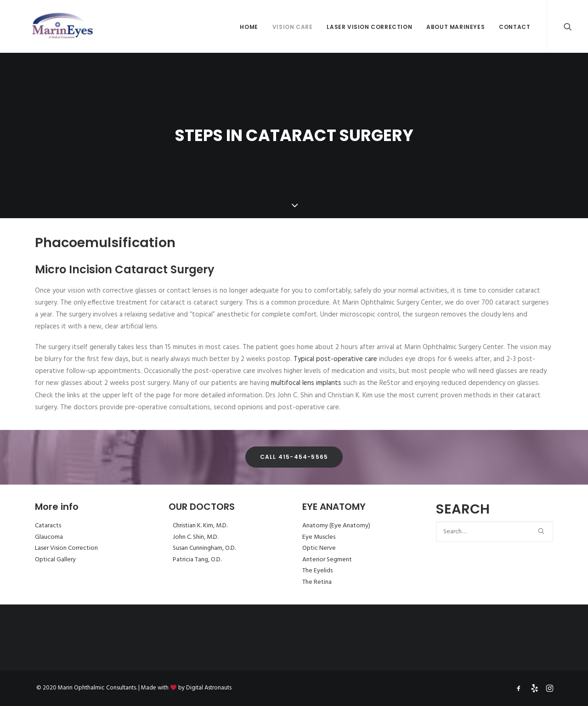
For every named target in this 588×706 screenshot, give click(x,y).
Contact (514, 27)
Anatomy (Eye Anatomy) (336, 526)
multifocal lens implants (306, 383)
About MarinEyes (455, 27)
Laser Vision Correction (369, 27)
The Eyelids (317, 571)
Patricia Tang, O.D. (197, 560)
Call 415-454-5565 (294, 457)
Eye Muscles (319, 537)
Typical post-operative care (335, 359)
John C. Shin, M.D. (195, 537)
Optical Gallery (55, 560)
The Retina (317, 582)
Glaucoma (49, 537)
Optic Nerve (319, 548)
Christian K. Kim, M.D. (200, 526)
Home (249, 27)
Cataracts (48, 526)
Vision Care (293, 27)
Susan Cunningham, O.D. (204, 548)
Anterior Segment (327, 560)
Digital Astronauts (209, 688)
